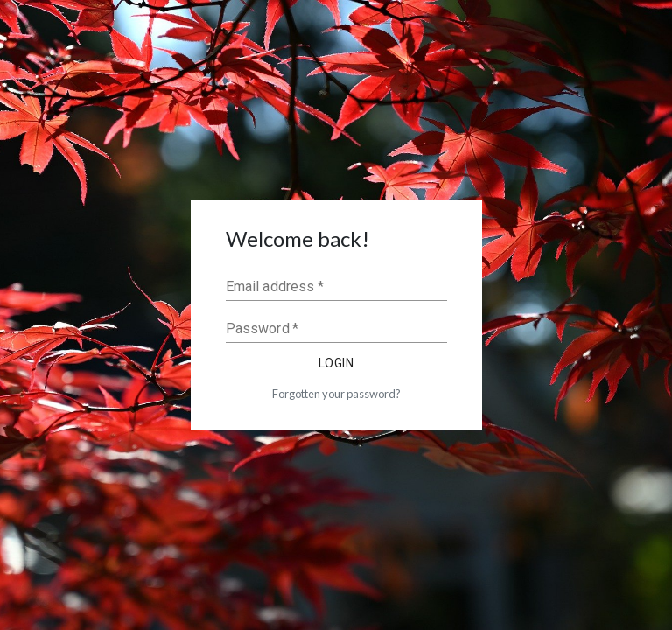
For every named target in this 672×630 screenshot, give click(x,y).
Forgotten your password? (336, 394)
